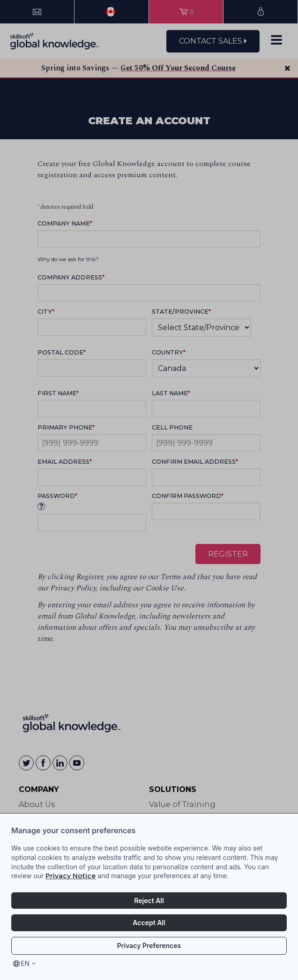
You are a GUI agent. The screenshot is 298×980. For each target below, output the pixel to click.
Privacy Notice (71, 876)
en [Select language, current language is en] (25, 963)
